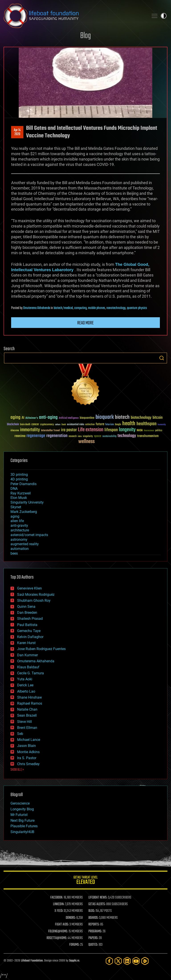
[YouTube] (136, 961)
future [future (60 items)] (100, 424)
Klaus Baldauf (28, 667)
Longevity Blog (22, 809)
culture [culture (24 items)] (58, 425)
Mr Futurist (19, 815)
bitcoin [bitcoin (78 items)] (158, 418)
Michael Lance (29, 740)
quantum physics (137, 308)
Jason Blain (26, 746)
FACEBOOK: (57, 898)
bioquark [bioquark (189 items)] (105, 417)
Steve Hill (24, 722)
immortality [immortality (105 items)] (30, 430)
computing (80, 308)
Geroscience (20, 803)
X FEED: (59, 911)
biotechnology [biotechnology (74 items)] (141, 418)
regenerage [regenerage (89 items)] (36, 436)
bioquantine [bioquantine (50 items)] (87, 418)
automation (20, 549)
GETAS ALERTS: (97, 904)
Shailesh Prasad (30, 619)
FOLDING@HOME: (58, 931)
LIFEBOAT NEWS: (98, 898)
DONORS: (71, 918)
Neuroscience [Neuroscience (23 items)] (149, 431)
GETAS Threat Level (85, 881)
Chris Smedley (28, 764)
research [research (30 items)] (73, 436)
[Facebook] (109, 961)
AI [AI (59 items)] (23, 418)
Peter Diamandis (23, 484)
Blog (85, 36)
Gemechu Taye (29, 631)
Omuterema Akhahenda (37, 308)
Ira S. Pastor (27, 758)
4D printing (19, 479)
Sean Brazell (27, 715)
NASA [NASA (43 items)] (140, 431)
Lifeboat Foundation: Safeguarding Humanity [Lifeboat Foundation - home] (74, 16)
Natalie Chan (27, 709)
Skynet (16, 507)
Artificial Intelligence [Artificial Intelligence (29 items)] (69, 418)
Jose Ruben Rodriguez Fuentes (41, 649)
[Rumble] (145, 961)
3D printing (19, 475)
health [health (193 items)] (129, 424)
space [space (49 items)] (98, 436)
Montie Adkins (28, 752)
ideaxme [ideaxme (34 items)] (15, 431)
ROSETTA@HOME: (57, 938)
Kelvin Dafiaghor (30, 637)
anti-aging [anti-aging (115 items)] (48, 418)
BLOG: (92, 911)
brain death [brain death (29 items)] (25, 425)
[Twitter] (118, 961)
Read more (85, 323)
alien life (17, 521)
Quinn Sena (26, 607)
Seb (20, 734)
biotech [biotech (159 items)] (122, 417)
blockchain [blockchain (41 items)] (13, 425)
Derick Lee (25, 685)
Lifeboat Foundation (32, 961)
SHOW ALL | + (17, 770)
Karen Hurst (26, 643)
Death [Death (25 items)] (64, 425)
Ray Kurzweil (21, 493)
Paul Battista (27, 625)
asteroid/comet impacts (29, 535)
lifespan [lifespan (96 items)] (111, 430)
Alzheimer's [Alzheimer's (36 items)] (32, 418)
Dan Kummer (27, 655)
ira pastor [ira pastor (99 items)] (69, 430)
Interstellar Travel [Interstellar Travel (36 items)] (50, 431)
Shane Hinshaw (30, 697)
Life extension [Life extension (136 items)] (91, 430)
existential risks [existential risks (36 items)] (76, 425)
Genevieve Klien (30, 588)
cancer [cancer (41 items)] (35, 425)
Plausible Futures (24, 826)
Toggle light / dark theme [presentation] (164, 16)
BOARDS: (93, 918)
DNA (14, 489)
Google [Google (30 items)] (118, 425)
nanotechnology (116, 308)
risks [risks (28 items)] (80, 436)
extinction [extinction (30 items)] (90, 425)
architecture (20, 530)
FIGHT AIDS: (62, 925)
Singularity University (27, 502)
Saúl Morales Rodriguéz (36, 595)
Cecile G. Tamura (31, 673)
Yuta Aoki (25, 679)
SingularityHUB (22, 832)
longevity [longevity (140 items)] (127, 430)
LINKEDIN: (59, 904)
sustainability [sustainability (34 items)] (109, 437)
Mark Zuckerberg (24, 512)
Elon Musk (19, 498)
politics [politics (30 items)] (159, 431)
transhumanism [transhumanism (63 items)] (148, 436)
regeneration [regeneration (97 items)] (57, 436)
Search (162, 358)
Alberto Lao (26, 691)
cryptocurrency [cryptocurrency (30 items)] (47, 425)
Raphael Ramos (30, 703)
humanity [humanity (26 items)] (162, 425)
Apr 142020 (17, 132)
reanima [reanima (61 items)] (20, 436)
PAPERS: (93, 938)
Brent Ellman (27, 728)
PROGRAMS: (95, 931)
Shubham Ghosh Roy (34, 601)
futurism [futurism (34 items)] (110, 425)
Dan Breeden (27, 613)
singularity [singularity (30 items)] (88, 436)
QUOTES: (93, 945)
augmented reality (25, 544)
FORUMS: (74, 945)
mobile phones (97, 308)
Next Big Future (22, 820)
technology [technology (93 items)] (127, 436)
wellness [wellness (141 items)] (87, 442)
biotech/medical (63, 308)
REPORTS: (94, 925)
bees (14, 553)
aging (15, 516)
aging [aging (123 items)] (15, 418)
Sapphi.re (74, 961)
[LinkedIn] (127, 961)
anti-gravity (19, 526)
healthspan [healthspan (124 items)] (147, 424)
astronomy (19, 540)
